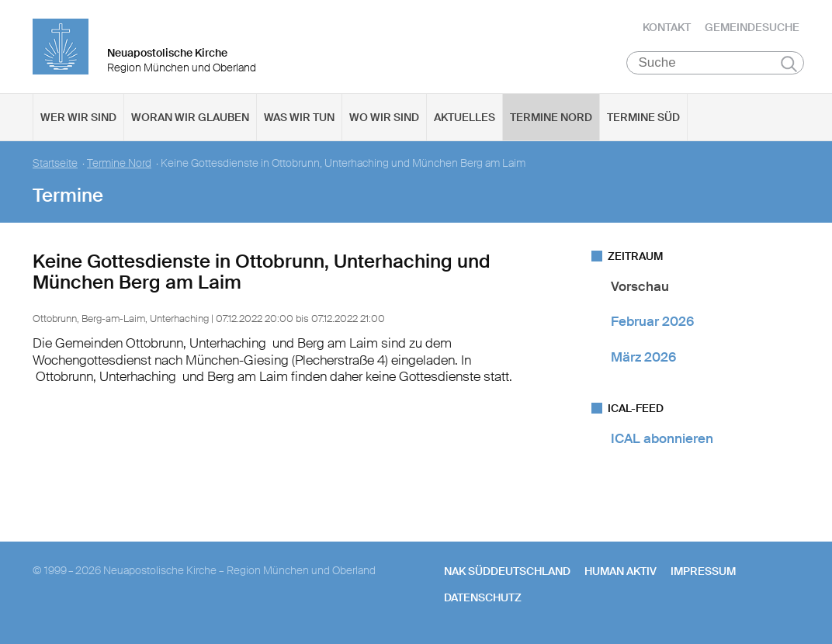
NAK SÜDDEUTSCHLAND (507, 571)
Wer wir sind (78, 117)
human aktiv (621, 571)
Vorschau (640, 286)
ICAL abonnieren (662, 438)
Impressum (703, 571)
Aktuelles (465, 117)
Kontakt (667, 27)
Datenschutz (483, 597)
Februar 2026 (652, 321)
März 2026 (643, 357)
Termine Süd (643, 117)
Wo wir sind (384, 117)
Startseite (55, 163)
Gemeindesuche (752, 27)
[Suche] (715, 63)
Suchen (789, 64)
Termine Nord (551, 117)
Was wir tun (299, 117)
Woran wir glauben (190, 117)
